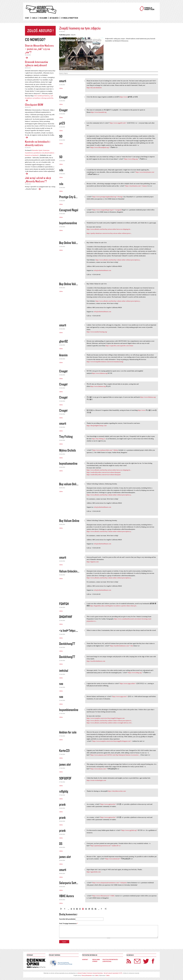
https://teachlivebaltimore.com (96, 661)
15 (92, 909)
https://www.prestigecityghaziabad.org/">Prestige (108, 197)
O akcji (34, 18)
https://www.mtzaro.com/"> (99, 769)
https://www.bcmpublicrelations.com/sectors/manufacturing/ (105, 362)
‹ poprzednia (65, 908)
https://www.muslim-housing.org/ (97, 332)
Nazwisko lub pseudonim (67, 919)
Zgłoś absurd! (40, 31)
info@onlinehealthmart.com (103, 270)
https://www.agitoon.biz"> (108, 804)
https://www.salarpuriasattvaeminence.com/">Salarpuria (110, 883)
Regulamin (43, 18)
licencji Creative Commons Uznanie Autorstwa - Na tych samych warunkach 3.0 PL (100, 973)
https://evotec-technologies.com (96, 780)
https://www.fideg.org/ (131, 159)
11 (80, 909)
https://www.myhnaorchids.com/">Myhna (105, 450)
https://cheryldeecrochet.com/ (117, 791)
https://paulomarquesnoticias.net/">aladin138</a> (106, 846)
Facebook (153, 961)
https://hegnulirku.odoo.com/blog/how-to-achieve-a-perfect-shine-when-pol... (114, 606)
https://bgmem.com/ (93, 562)
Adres (61, 88)
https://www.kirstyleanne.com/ (145, 172)
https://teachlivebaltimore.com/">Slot (122, 646)
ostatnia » (106, 908)
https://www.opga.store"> (120, 696)
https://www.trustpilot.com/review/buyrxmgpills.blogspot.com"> (112, 741)
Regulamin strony (96, 961)
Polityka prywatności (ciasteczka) (110, 961)
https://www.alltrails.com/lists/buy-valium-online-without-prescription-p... (118, 260)
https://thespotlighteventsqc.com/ (97, 426)
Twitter (146, 961)
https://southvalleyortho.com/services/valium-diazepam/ (104, 472)
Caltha (97, 975)
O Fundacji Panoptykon (70, 18)
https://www (124, 97)
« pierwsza (61, 908)
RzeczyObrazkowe (87, 975)
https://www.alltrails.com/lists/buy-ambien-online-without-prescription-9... (109, 721)
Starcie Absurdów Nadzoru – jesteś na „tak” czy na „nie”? (39, 49)
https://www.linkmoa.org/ (100, 373)
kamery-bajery (64, 73)
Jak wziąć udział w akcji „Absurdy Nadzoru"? (38, 180)
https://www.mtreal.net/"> (113, 859)
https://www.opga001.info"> (118, 123)
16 (96, 909)
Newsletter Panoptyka (134, 960)
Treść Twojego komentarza (68, 923)
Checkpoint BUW (34, 105)
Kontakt (85, 960)
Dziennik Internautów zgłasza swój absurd (36, 64)
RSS (129, 961)
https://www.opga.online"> (128, 683)
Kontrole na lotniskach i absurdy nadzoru (38, 143)
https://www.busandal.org (99, 112)
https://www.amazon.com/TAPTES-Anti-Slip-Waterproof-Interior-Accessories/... (115, 755)
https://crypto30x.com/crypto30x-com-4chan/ (120, 346)
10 (77, 909)
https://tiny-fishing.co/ (99, 439)
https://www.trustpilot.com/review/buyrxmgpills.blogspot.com (106, 718)
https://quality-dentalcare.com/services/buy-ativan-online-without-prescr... (109, 233)
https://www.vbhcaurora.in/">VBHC (104, 896)
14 (89, 909)
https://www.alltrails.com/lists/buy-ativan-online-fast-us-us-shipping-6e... (109, 229)
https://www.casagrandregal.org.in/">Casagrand (107, 210)
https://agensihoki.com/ (94, 872)
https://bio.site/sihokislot (94, 88)
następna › (102, 908)
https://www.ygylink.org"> (130, 830)
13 (86, 909)
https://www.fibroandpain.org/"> (100, 147)
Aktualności (54, 18)
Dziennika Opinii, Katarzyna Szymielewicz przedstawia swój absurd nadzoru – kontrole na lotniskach (40, 153)
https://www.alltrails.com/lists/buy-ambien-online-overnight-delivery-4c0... (109, 723)
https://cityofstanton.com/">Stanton (136, 186)
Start (27, 18)
